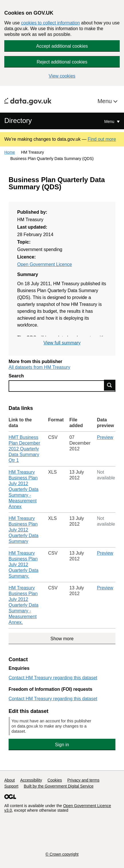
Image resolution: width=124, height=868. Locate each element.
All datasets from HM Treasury (39, 367)
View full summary (62, 343)
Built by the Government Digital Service (59, 786)
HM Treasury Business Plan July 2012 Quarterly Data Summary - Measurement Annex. (23, 605)
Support (11, 786)
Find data (110, 385)
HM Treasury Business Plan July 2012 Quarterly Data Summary (23, 530)
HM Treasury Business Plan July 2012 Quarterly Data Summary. (23, 565)
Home (10, 152)
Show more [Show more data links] (62, 639)
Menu (105, 101)
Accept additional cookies (62, 46)
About (10, 780)
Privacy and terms (83, 780)
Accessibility (31, 780)
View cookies (62, 76)
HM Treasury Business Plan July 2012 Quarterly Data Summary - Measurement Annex (23, 489)
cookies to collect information (50, 23)
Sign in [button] (62, 745)
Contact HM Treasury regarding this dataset (53, 678)
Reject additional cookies (62, 62)
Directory (18, 120)
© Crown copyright (62, 854)
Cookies (55, 780)
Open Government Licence (45, 264)
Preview (105, 437)
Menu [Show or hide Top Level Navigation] (110, 121)
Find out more (102, 139)
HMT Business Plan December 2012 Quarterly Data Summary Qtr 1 (24, 449)
